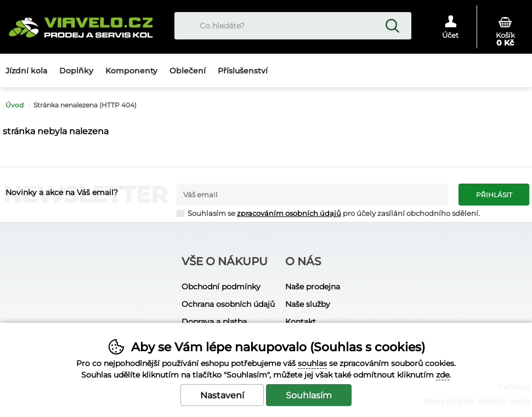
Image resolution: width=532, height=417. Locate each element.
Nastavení (222, 395)
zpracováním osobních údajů (289, 213)
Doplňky (76, 71)
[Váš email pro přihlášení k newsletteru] (312, 195)
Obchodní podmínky (221, 287)
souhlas (312, 363)
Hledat (392, 26)
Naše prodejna (313, 287)
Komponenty (131, 71)
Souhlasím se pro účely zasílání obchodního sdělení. (328, 213)
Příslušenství (243, 71)
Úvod (15, 105)
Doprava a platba (214, 322)
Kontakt (301, 322)
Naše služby (308, 304)
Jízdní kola (26, 71)
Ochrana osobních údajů (228, 304)
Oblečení (188, 71)
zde (443, 375)
